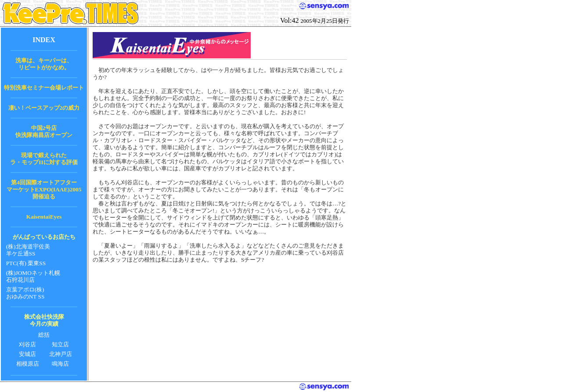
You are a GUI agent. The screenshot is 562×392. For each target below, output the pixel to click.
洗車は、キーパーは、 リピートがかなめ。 (44, 64)
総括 (44, 335)
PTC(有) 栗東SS (26, 263)
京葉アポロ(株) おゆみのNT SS (25, 293)
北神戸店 (61, 354)
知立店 (60, 344)
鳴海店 (60, 364)
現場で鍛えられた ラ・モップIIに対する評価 (44, 159)
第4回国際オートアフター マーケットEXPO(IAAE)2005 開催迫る (44, 189)
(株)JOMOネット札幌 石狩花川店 (33, 276)
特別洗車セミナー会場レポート (44, 88)
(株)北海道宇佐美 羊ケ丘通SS (28, 250)
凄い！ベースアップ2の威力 (44, 108)
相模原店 (28, 364)
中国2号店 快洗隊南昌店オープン (44, 131)
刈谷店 (27, 344)
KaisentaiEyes (44, 217)
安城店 (27, 354)
